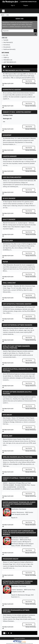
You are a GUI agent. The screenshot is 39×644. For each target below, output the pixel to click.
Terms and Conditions (20, 638)
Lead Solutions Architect (12, 177)
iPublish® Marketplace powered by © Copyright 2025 (19, 642)
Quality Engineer (9, 219)
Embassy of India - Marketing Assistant (17, 112)
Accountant (7, 135)
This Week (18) (8, 60)
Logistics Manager (10, 156)
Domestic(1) (7, 45)
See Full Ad (29, 81)
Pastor (5, 262)
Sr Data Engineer (9, 198)
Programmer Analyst (11, 559)
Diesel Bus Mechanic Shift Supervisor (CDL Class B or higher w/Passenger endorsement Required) (19, 533)
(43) (4, 38)
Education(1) (7, 47)
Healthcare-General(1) (9, 49)
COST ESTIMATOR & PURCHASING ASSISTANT (17, 304)
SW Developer (8, 241)
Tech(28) (6, 40)
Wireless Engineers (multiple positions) (17, 457)
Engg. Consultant (9, 283)
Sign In (13, 5)
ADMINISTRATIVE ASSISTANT (12, 90)
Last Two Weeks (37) (10, 62)
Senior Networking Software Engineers (17, 325)
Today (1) (6, 57)
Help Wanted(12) (8, 42)
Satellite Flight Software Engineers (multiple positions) (16, 347)
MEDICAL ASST (7, 436)
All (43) (6, 55)
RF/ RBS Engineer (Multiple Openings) (16, 70)
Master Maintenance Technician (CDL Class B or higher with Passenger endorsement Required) (19, 504)
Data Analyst (7, 415)
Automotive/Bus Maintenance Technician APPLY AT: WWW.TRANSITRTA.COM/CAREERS (18, 582)
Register (26, 5)
